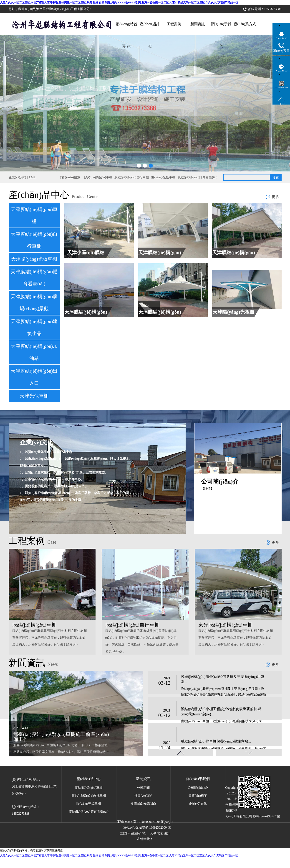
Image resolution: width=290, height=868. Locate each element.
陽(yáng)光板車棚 (163, 177)
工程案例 (174, 24)
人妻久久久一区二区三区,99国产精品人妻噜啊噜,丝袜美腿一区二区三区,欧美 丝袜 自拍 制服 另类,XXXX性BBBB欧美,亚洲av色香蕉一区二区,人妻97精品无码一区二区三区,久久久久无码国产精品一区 (119, 3)
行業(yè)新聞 (143, 796)
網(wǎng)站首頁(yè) (127, 29)
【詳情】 (207, 489)
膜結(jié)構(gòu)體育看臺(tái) (198, 177)
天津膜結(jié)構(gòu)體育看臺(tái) (34, 278)
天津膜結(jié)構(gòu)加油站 (34, 352)
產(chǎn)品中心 (150, 29)
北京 (160, 833)
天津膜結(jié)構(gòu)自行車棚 (34, 240)
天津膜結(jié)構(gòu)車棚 (34, 215)
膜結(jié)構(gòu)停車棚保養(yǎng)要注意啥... (216, 741)
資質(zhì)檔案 (198, 796)
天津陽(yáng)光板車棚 (34, 259)
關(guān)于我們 (221, 29)
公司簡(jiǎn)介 (198, 788)
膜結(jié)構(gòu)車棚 (98, 177)
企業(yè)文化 (198, 804)
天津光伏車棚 (34, 396)
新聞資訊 (198, 24)
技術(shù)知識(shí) (143, 804)
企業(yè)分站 (18, 177)
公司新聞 (143, 788)
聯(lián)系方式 (245, 24)
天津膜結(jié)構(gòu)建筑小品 (34, 327)
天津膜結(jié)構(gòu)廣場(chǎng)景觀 (34, 303)
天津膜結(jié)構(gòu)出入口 (34, 377)
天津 (153, 833)
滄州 (167, 833)
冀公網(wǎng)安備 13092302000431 (147, 828)
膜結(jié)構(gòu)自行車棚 (132, 177)
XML (32, 177)
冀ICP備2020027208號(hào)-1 (153, 822)
